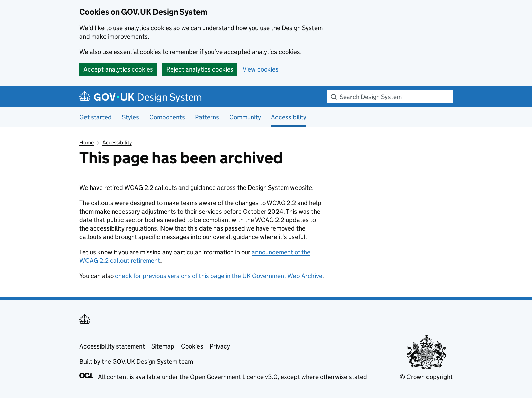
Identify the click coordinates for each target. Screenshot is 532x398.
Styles (130, 117)
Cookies (192, 346)
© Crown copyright (426, 377)
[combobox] (390, 97)
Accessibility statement (112, 346)
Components (167, 117)
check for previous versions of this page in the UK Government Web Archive (219, 276)
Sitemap (163, 346)
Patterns (207, 117)
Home (87, 143)
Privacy (220, 346)
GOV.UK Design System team (153, 362)
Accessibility (117, 143)
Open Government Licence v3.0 (234, 377)
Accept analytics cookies (118, 69)
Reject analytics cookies (200, 69)
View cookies (261, 69)
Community (245, 117)
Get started (96, 117)
